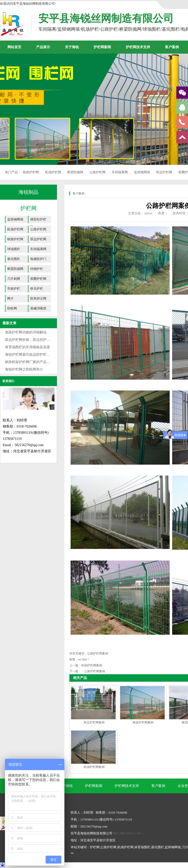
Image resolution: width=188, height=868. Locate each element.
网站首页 (14, 47)
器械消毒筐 (38, 308)
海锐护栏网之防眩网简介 (24, 369)
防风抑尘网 (38, 298)
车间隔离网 (120, 172)
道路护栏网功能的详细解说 (26, 332)
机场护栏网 (53, 172)
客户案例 (172, 47)
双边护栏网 (164, 172)
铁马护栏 (37, 289)
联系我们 (8, 381)
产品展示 (43, 47)
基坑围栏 (14, 259)
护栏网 (28, 208)
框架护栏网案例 (143, 722)
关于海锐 (72, 47)
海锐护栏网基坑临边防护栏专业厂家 (33, 355)
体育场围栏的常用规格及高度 (27, 347)
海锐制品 (28, 192)
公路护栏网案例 (95, 671)
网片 (10, 298)
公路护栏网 (97, 172)
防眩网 (12, 308)
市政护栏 (14, 289)
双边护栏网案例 (94, 722)
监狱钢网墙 (142, 172)
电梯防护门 (38, 259)
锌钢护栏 (37, 269)
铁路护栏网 (31, 172)
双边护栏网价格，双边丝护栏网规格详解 (36, 340)
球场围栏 (14, 249)
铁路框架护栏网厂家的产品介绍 (29, 362)
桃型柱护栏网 (38, 220)
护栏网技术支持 (138, 47)
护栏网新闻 (102, 47)
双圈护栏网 (38, 279)
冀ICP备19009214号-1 (128, 833)
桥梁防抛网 (75, 172)
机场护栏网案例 (92, 665)
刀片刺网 (14, 279)
